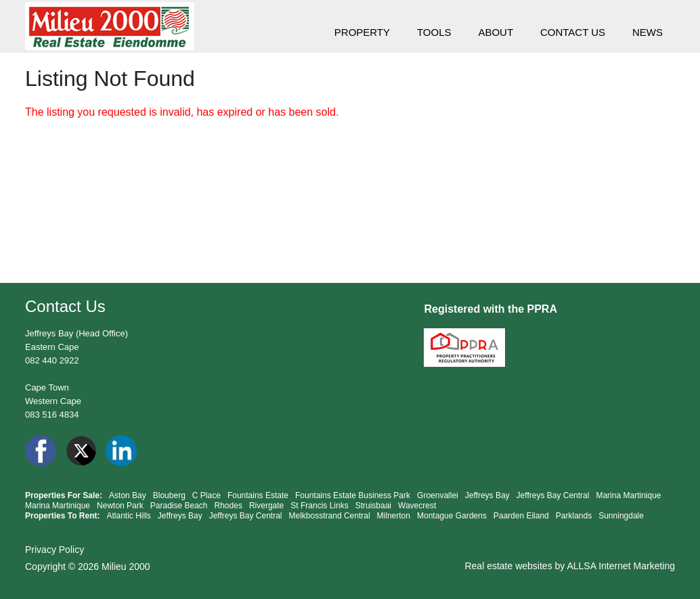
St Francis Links (319, 506)
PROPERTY (362, 32)
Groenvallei (438, 495)
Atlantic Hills (128, 516)
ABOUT (496, 32)
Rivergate (266, 506)
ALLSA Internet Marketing (621, 566)
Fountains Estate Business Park (353, 495)
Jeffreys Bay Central (553, 495)
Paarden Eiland (521, 516)
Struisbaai (373, 506)
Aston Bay (128, 495)
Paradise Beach (179, 506)
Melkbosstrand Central (330, 516)
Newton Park (120, 506)
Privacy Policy (54, 550)
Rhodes (228, 506)
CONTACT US (573, 32)
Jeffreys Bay (487, 495)
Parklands (574, 516)
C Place (206, 495)
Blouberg (169, 495)
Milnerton (394, 516)
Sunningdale (621, 516)
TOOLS (434, 32)
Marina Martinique (628, 495)
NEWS (648, 32)
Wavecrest (417, 506)
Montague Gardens (452, 516)
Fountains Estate (258, 495)
